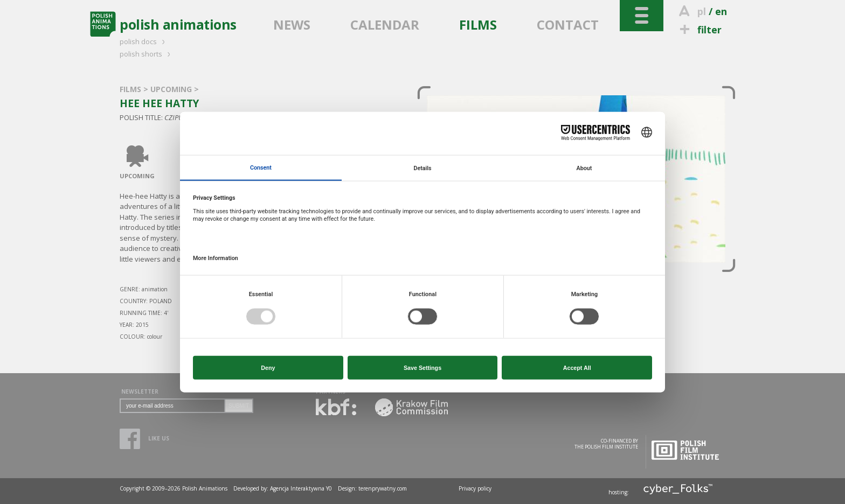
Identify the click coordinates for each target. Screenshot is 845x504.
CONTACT (568, 24)
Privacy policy (475, 488)
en (721, 11)
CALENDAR (385, 24)
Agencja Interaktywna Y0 (301, 488)
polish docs (144, 41)
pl (702, 11)
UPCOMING (172, 89)
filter (699, 30)
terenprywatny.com (383, 488)
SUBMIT (239, 406)
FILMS (478, 24)
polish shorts (147, 54)
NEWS (292, 24)
